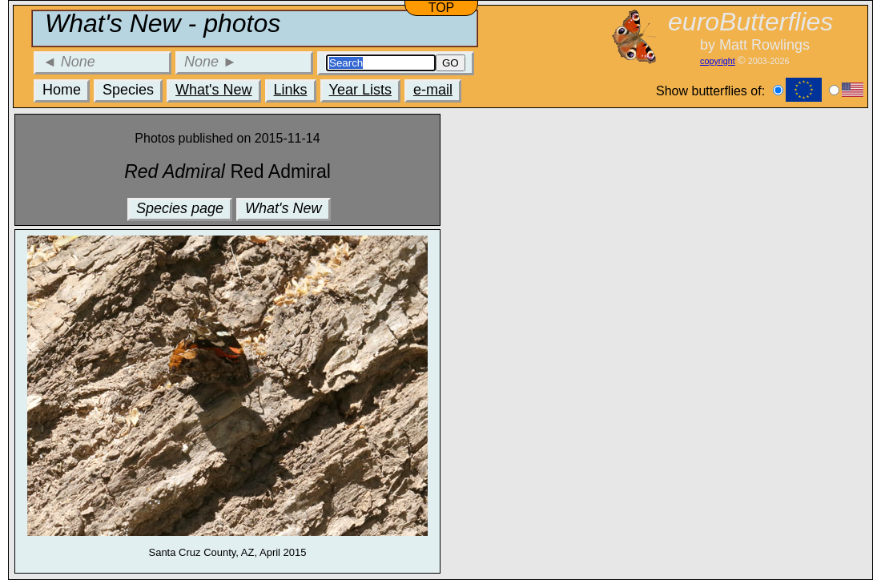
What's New (213, 90)
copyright (718, 61)
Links (291, 90)
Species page (180, 208)
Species (128, 90)
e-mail (433, 90)
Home (62, 90)
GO (451, 63)
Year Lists (360, 90)
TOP (442, 8)
